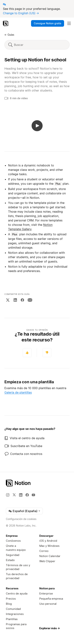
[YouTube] (33, 495)
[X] (8, 300)
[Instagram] (8, 495)
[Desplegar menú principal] (69, 23)
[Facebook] (22, 300)
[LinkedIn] (15, 300)
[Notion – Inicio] (6, 23)
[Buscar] (40, 45)
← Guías (9, 35)
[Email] (30, 300)
